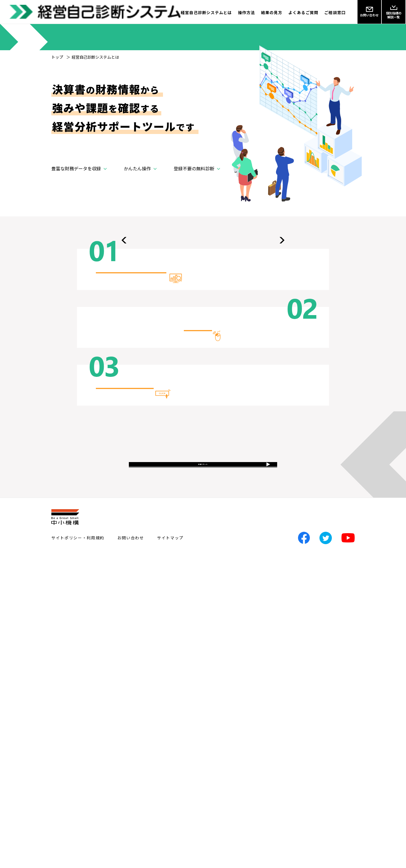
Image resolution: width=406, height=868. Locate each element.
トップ (57, 57)
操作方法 (228, 12)
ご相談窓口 (335, 12)
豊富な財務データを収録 (76, 185)
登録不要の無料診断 (194, 185)
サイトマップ (170, 842)
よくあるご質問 (297, 12)
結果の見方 (260, 12)
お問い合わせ (131, 842)
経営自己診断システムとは (182, 12)
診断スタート (203, 760)
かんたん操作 (137, 185)
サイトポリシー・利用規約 (78, 842)
